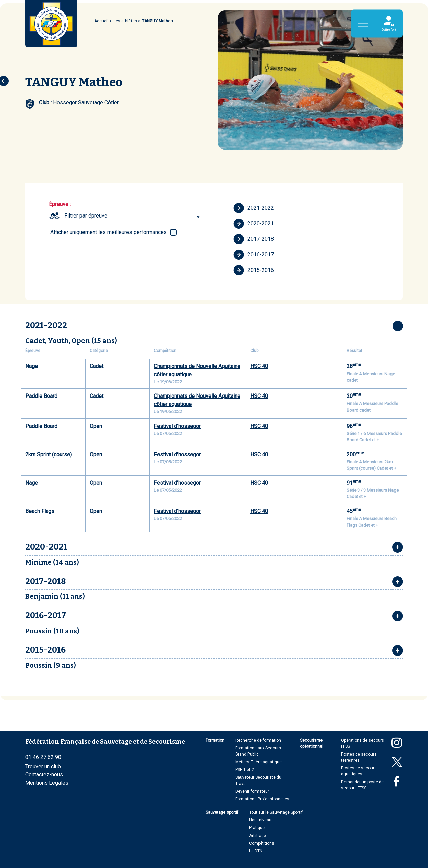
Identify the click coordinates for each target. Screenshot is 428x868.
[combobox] (133, 216)
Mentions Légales (47, 783)
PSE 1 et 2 (245, 770)
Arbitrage (258, 836)
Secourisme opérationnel (312, 743)
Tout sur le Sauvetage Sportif (276, 812)
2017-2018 (254, 239)
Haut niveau (260, 820)
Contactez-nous (44, 775)
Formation (215, 740)
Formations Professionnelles (262, 799)
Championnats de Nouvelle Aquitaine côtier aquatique (197, 370)
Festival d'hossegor (177, 426)
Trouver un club (43, 767)
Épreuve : (60, 204)
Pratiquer (258, 828)
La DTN (256, 851)
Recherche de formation (258, 740)
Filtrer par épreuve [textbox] (86, 216)
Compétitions (262, 843)
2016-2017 (254, 255)
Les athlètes (125, 21)
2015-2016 (254, 270)
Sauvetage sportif (222, 812)
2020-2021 (254, 224)
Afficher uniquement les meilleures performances (109, 232)
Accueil (101, 21)
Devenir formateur (252, 791)
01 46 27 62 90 (43, 757)
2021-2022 (254, 208)
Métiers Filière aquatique (258, 762)
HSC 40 (259, 366)
